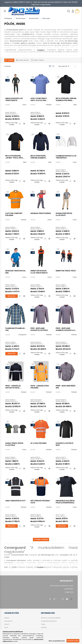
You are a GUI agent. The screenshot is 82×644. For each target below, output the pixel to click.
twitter (59, 599)
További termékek (41, 539)
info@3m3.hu (69, 592)
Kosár (6, 627)
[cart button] (77, 11)
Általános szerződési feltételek (51, 618)
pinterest (63, 599)
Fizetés (43, 624)
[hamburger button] (5, 11)
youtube (67, 599)
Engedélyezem (73, 641)
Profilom (7, 624)
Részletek (12, 296)
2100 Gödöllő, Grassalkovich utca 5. (62, 586)
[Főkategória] (8, 18)
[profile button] (73, 11)
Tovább (40, 50)
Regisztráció (8, 621)
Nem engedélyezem (57, 641)
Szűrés (11, 60)
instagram (54, 599)
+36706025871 (69, 589)
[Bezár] (79, 3)
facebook (50, 599)
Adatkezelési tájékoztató (49, 621)
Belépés (7, 618)
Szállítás (44, 627)
